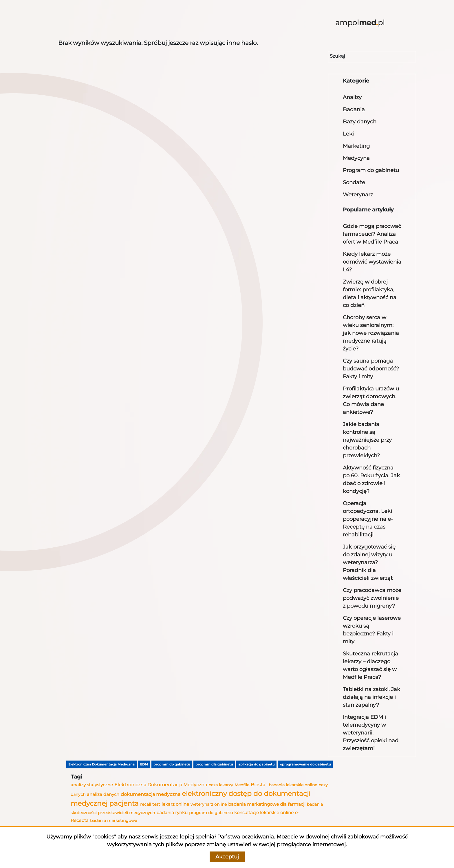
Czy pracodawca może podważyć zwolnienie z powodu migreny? (372, 598)
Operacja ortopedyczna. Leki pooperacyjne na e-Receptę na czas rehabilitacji (368, 519)
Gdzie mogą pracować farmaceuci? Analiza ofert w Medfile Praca (372, 234)
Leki (348, 134)
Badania (354, 109)
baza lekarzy (221, 785)
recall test (150, 804)
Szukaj (337, 56)
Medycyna (356, 158)
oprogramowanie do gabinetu (305, 764)
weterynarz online (209, 804)
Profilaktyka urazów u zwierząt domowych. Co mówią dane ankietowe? (371, 400)
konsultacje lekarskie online (264, 813)
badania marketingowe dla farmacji (267, 804)
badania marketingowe (113, 821)
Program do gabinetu (371, 170)
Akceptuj (227, 857)
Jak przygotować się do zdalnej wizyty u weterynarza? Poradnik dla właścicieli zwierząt (369, 562)
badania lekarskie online (293, 785)
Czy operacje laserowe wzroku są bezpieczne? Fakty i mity (372, 630)
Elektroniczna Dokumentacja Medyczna (101, 764)
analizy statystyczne (92, 785)
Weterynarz (358, 195)
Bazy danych (360, 122)
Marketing (356, 146)
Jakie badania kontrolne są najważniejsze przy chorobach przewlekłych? (367, 440)
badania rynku (172, 813)
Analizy (352, 97)
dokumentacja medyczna (151, 794)
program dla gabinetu (214, 764)
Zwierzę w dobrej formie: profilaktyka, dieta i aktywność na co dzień (370, 294)
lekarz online (175, 804)
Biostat (259, 785)
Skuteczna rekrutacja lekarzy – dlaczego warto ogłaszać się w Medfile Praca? (370, 665)
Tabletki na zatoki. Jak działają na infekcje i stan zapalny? (371, 697)
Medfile (242, 785)
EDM (144, 764)
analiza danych (103, 794)
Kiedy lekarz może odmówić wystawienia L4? (372, 262)
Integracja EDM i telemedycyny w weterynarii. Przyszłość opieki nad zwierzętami (371, 733)
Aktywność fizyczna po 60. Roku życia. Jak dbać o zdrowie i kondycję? (371, 479)
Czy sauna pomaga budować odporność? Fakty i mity (371, 369)
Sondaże (354, 182)
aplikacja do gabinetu (256, 764)
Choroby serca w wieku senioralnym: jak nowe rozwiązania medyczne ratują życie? (371, 333)
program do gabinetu (172, 764)
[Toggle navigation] (72, 23)
